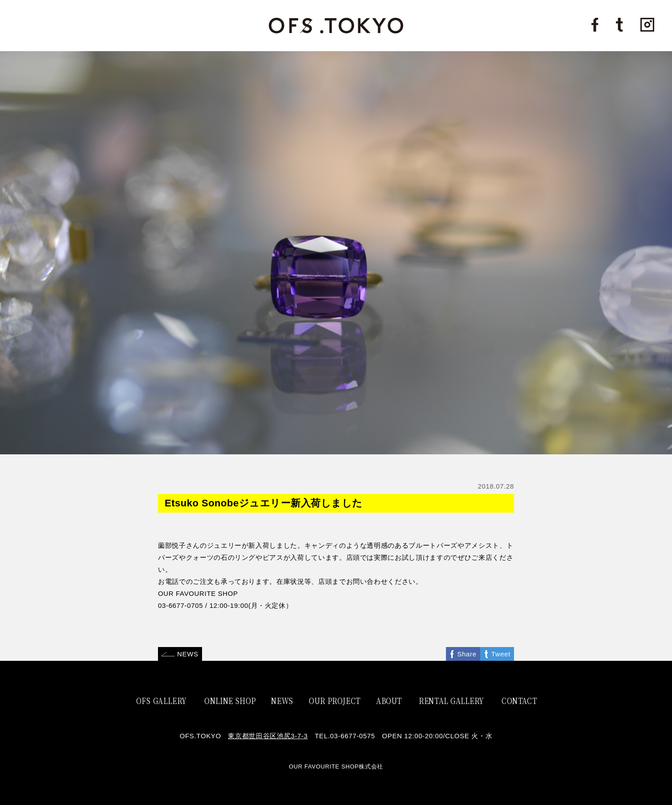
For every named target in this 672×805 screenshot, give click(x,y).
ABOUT (389, 700)
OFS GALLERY (161, 700)
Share (467, 654)
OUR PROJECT (335, 700)
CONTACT (519, 700)
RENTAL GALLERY (451, 700)
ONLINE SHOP (230, 700)
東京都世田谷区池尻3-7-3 (268, 736)
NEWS (188, 654)
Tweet (501, 654)
